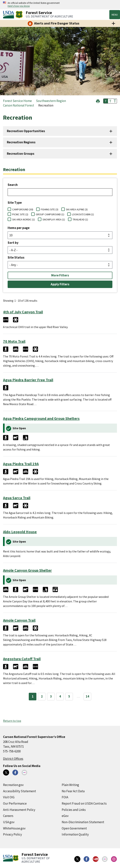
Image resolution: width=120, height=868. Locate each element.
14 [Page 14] (87, 696)
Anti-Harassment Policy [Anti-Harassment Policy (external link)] (19, 810)
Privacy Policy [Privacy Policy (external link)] (12, 834)
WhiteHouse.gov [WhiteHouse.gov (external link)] (14, 828)
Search (13, 185)
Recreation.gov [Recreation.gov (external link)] (13, 785)
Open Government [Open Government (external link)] (74, 828)
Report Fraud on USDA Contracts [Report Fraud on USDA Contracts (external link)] (84, 803)
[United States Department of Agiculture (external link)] (9, 15)
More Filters (60, 275)
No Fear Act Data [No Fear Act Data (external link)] (73, 791)
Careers (8, 816)
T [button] (106, 101)
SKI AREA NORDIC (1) (24, 219)
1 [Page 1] (33, 696)
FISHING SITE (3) (50, 209)
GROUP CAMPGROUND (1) (50, 214)
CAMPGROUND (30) (23, 209)
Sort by (13, 243)
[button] (98, 101)
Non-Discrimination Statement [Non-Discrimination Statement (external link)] (83, 822)
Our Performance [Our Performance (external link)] (15, 803)
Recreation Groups (21, 154)
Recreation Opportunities (26, 131)
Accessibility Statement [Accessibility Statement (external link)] (20, 791)
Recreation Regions (21, 142)
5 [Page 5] (69, 696)
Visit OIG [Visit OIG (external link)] (9, 797)
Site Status (16, 257)
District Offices (13, 759)
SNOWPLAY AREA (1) (54, 219)
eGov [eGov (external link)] (65, 816)
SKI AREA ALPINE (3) (77, 209)
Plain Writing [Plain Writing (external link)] (70, 785)
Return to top (12, 721)
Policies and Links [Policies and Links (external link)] (74, 810)
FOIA (65, 797)
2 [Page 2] (42, 696)
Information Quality (75, 834)
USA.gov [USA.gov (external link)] (9, 822)
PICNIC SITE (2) (20, 214)
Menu (115, 15)
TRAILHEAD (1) (80, 219)
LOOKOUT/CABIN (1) (83, 214)
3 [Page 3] (51, 696)
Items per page (19, 228)
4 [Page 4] (60, 696)
